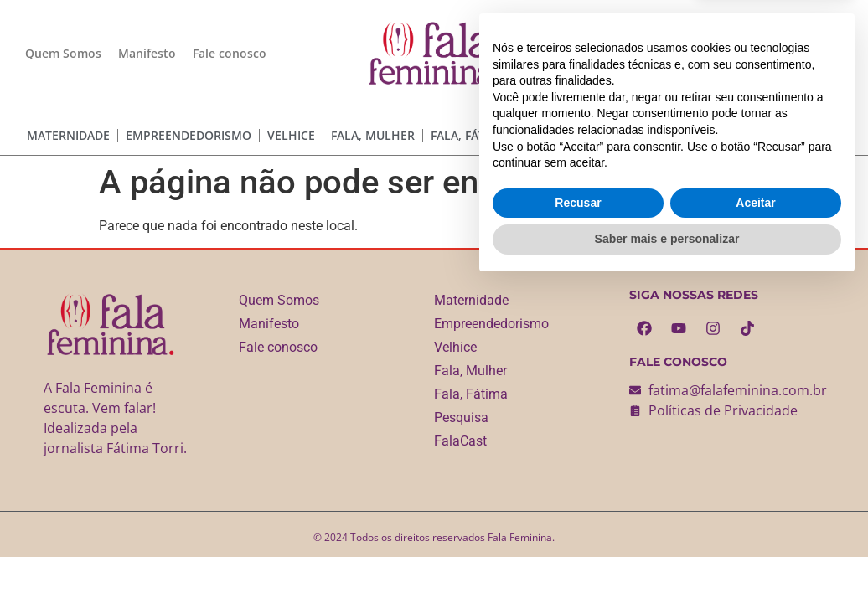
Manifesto (147, 53)
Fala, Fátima (469, 135)
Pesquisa (551, 135)
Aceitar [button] (755, 521)
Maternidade (68, 135)
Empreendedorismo (189, 135)
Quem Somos (63, 53)
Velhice (291, 135)
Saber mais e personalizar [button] (667, 557)
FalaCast (623, 135)
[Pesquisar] (836, 135)
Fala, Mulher (373, 135)
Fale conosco (230, 53)
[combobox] (749, 135)
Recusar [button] (578, 521)
